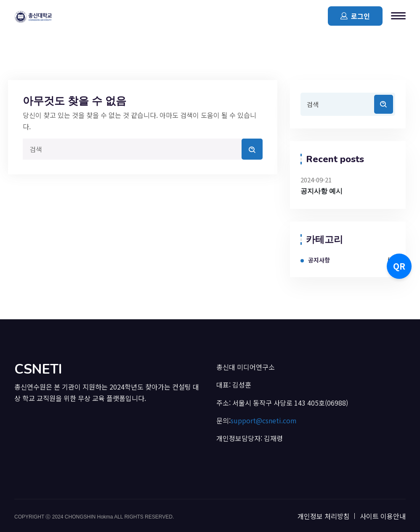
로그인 (355, 16)
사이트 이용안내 (383, 516)
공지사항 (319, 260)
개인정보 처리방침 (324, 516)
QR (399, 266)
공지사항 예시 (322, 191)
